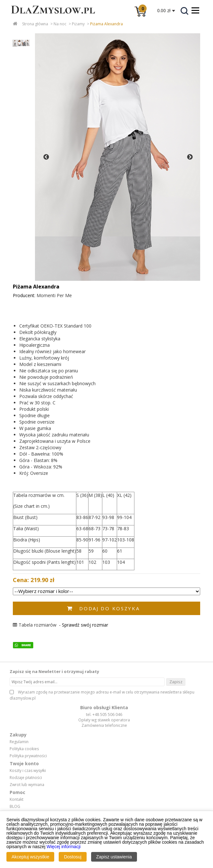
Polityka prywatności (28, 756)
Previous (46, 157)
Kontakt (17, 799)
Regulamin (19, 742)
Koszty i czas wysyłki (28, 771)
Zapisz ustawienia (114, 857)
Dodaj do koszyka (109, 608)
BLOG (15, 807)
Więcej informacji (64, 847)
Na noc (60, 24)
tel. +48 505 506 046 (104, 714)
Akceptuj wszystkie (30, 857)
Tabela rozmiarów (35, 625)
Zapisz (176, 682)
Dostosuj (72, 857)
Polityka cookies (24, 749)
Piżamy (78, 24)
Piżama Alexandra (106, 24)
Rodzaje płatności (26, 778)
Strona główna (35, 24)
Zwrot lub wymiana (27, 785)
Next (190, 157)
